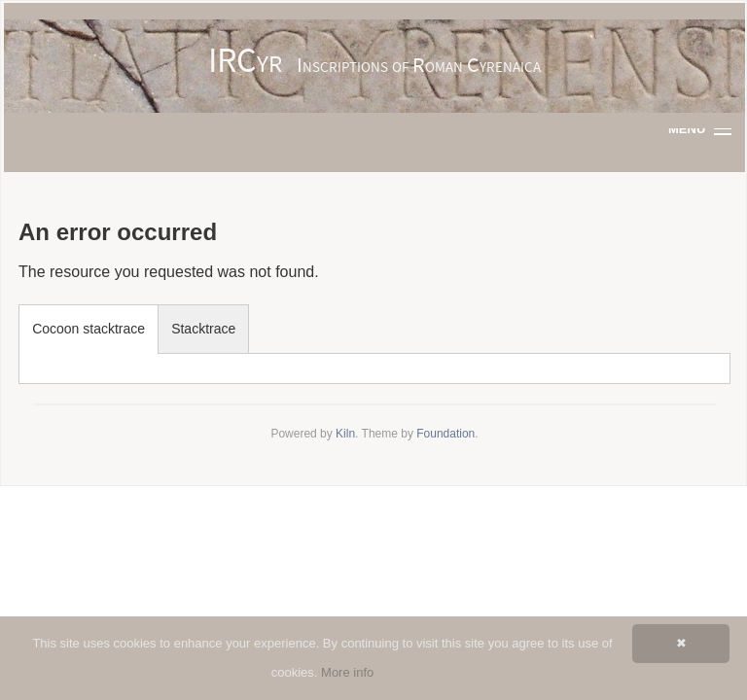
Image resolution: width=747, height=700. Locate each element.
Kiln (345, 434)
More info (347, 672)
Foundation (445, 434)
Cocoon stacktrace (89, 329)
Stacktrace (203, 329)
